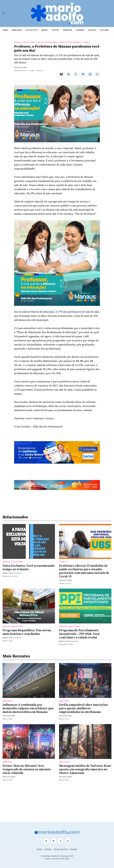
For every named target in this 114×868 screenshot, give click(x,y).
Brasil (45, 30)
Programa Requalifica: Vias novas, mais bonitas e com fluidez (27, 665)
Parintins (67, 30)
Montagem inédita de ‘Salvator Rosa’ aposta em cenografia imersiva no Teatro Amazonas (85, 802)
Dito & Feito (32, 30)
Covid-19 (63, 594)
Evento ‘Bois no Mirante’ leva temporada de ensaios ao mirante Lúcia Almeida (27, 802)
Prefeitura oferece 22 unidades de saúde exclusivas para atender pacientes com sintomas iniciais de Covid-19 (84, 604)
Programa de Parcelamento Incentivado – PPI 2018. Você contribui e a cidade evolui (79, 667)
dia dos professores (47, 42)
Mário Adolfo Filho (12, 606)
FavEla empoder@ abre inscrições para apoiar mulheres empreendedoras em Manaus (83, 741)
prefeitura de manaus (71, 42)
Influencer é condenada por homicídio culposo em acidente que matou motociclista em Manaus (28, 741)
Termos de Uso (61, 849)
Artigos (92, 30)
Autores (105, 30)
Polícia (55, 30)
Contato (73, 849)
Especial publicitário (24, 42)
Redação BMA (21, 67)
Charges (80, 30)
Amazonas (17, 30)
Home (5, 30)
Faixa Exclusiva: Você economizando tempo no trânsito (29, 600)
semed (87, 42)
